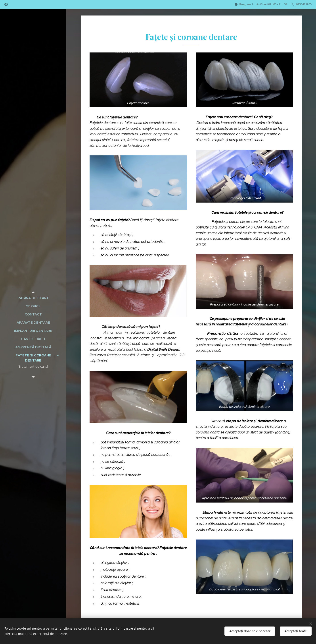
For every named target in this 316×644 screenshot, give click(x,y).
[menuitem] (33, 298)
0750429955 (304, 4)
